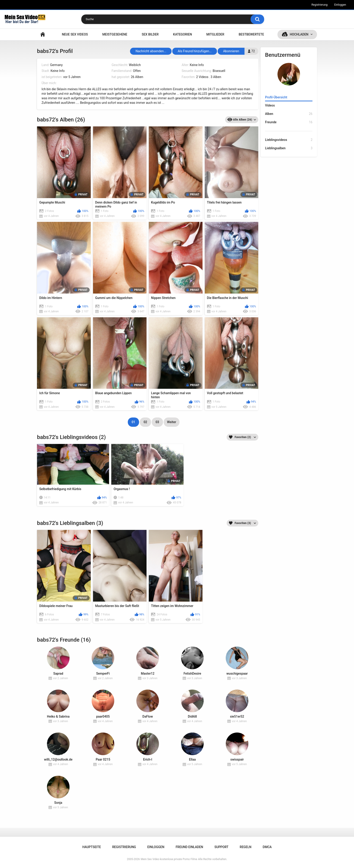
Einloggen (340, 5)
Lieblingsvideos (289, 140)
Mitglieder (215, 34)
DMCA (267, 847)
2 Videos (202, 77)
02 (145, 422)
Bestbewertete (251, 34)
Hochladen (299, 34)
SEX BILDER (150, 34)
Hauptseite (43, 34)
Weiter (172, 422)
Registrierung (319, 5)
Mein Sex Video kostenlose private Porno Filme (169, 859)
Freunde (289, 122)
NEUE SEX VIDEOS (75, 34)
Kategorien (183, 34)
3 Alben (216, 77)
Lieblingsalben (289, 148)
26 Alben (137, 77)
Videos (270, 105)
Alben (289, 114)
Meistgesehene (115, 34)
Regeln (246, 847)
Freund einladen (189, 847)
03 (157, 422)
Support (221, 847)
